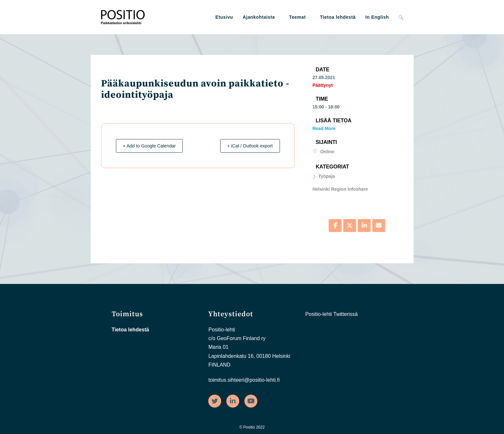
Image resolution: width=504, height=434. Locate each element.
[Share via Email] (379, 226)
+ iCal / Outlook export (247, 146)
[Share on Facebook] (335, 226)
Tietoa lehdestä (130, 330)
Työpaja (324, 176)
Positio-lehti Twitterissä (331, 314)
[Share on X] (350, 226)
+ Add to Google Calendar (153, 146)
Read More (324, 128)
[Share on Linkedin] (364, 226)
